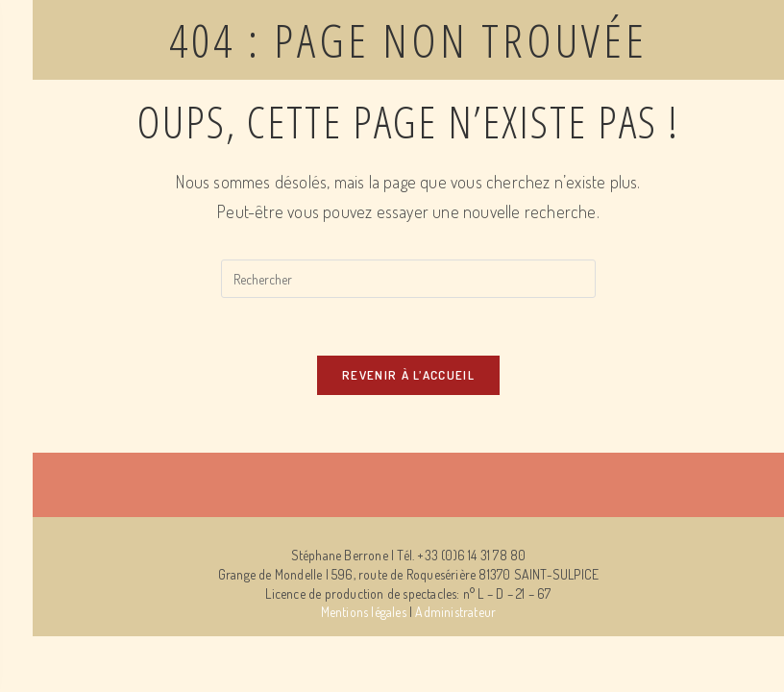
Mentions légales (364, 612)
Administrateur (455, 612)
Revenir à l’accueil (408, 375)
